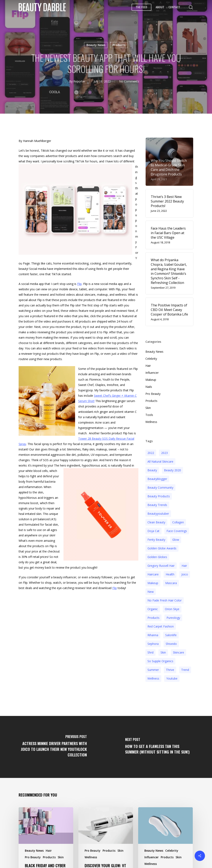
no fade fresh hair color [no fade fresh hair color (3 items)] (165, 599)
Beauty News (96, 45)
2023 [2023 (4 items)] (164, 451)
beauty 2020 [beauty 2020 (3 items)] (172, 469)
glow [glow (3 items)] (176, 538)
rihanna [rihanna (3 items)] (153, 633)
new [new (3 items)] (151, 590)
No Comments (129, 81)
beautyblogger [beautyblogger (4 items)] (157, 477)
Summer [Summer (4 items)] (153, 668)
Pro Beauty (153, 392)
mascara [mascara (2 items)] (171, 581)
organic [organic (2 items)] (153, 607)
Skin (148, 406)
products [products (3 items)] (153, 616)
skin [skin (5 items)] (163, 651)
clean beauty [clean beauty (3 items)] (156, 521)
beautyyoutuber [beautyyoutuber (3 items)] (158, 512)
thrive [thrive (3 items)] (170, 668)
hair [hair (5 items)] (184, 564)
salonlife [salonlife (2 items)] (171, 633)
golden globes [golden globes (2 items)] (157, 555)
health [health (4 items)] (170, 573)
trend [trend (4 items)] (185, 668)
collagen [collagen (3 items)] (178, 521)
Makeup (151, 378)
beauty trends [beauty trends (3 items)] (157, 503)
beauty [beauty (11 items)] (152, 469)
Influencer (152, 371)
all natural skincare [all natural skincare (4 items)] (160, 460)
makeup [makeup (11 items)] (153, 581)
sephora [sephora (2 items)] (153, 642)
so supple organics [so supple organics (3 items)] (160, 659)
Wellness (151, 420)
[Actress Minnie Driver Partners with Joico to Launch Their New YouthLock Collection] (53, 745)
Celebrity (151, 357)
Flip (79, 282)
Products (119, 45)
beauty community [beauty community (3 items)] (160, 486)
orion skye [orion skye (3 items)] (172, 607)
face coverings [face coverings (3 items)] (177, 529)
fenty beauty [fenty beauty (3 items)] (156, 538)
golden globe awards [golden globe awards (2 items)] (162, 547)
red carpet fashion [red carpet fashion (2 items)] (161, 625)
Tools (149, 413)
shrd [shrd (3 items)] (150, 651)
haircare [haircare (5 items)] (153, 573)
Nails (149, 385)
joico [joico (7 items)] (185, 573)
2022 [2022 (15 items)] (151, 451)
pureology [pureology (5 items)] (173, 616)
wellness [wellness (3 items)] (153, 677)
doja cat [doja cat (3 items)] (153, 529)
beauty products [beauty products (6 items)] (159, 495)
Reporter (79, 81)
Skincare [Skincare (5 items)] (178, 651)
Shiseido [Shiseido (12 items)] (171, 642)
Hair (148, 364)
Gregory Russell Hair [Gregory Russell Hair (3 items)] (161, 564)
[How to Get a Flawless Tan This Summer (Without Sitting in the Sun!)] (159, 745)
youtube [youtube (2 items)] (172, 677)
